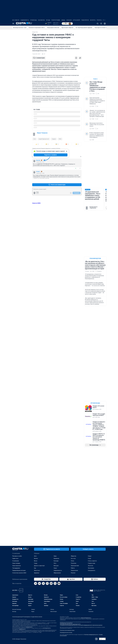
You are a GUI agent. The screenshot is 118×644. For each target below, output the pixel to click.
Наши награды (16, 563)
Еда (35, 568)
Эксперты (93, 20)
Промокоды (34, 20)
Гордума (54, 139)
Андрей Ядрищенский (44, 139)
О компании (16, 561)
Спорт (89, 558)
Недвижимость (25, 20)
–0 (80, 168)
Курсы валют (77, 20)
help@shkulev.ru (22, 629)
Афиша (63, 20)
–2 (80, 181)
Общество (74, 556)
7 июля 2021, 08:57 (36, 54)
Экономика (91, 568)
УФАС (60, 139)
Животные (37, 570)
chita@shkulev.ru (29, 627)
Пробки (105, 20)
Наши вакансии (17, 566)
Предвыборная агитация (19, 570)
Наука (55, 568)
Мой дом (56, 566)
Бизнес (36, 558)
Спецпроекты (92, 570)
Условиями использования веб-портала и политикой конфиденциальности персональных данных (81, 625)
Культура (56, 561)
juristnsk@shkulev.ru (47, 628)
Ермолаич (38, 160)
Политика (74, 563)
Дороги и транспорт (39, 566)
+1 (76, 181)
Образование (57, 573)
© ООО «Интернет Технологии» (19, 639)
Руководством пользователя (66, 623)
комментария (39, 58)
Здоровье (37, 573)
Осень (73, 561)
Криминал (56, 558)
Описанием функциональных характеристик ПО (70, 624)
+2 (76, 168)
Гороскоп (69, 20)
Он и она (73, 558)
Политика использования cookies (67, 630)
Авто (35, 556)
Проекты (99, 20)
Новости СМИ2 (36, 203)
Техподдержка (16, 568)
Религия (73, 573)
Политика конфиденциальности (91, 635)
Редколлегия (85, 20)
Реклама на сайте (17, 556)
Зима (55, 556)
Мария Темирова (42, 133)
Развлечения (74, 570)
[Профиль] (105, 24)
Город (36, 563)
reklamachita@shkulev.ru (86, 618)
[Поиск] (98, 24)
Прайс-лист (15, 558)
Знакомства (41, 20)
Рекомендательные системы (66, 633)
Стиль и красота (92, 561)
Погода (48, 20)
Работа (73, 568)
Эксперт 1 (38, 172)
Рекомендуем (95, 258)
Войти (38, 193)
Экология (90, 566)
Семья (90, 556)
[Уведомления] (101, 24)
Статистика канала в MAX (19, 573)
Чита (35, 139)
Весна (36, 561)
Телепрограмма (56, 20)
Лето (55, 563)
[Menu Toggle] (13, 24)
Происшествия (75, 566)
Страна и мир (91, 563)
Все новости (16, 20)
